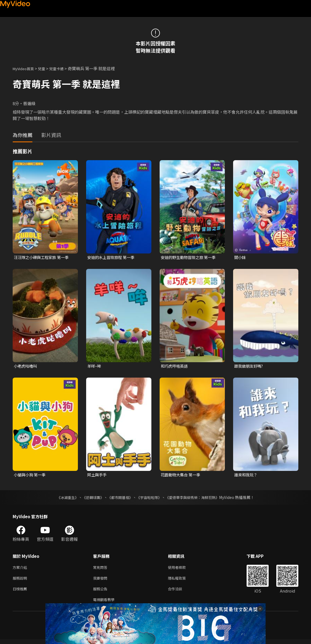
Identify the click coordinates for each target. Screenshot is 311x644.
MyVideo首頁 (25, 68)
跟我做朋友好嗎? (250, 366)
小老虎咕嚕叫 (26, 366)
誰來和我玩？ (247, 476)
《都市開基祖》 (119, 499)
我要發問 (101, 581)
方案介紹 (21, 569)
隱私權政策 (182, 581)
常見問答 (101, 569)
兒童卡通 (62, 68)
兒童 (46, 68)
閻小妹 (240, 257)
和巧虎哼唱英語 (175, 366)
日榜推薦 (21, 592)
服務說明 (21, 581)
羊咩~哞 (95, 366)
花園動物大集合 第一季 (182, 476)
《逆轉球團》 (90, 499)
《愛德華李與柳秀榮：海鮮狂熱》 (196, 499)
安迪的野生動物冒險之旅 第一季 (190, 257)
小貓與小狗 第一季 (31, 476)
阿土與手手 (98, 476)
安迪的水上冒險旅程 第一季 (112, 257)
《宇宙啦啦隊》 (149, 499)
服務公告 (101, 592)
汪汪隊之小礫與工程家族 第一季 (43, 257)
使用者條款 (182, 569)
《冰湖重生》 (63, 499)
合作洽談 (179, 592)
